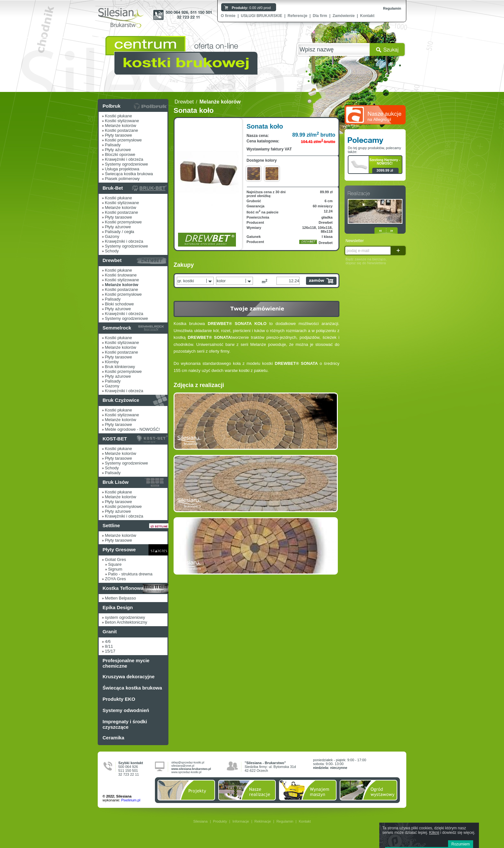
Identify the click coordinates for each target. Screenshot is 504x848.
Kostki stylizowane (122, 121)
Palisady (113, 145)
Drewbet (112, 260)
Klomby (112, 362)
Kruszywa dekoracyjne (129, 677)
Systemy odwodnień (126, 710)
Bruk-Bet (113, 188)
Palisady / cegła (119, 232)
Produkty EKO (119, 699)
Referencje (297, 16)
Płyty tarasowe (118, 135)
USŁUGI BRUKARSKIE (261, 16)
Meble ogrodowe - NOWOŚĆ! (132, 429)
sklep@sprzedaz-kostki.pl (188, 762)
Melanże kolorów (121, 126)
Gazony (112, 236)
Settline (111, 525)
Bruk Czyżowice (121, 400)
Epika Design (118, 607)
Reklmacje (263, 821)
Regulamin (392, 8)
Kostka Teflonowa (123, 588)
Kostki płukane (118, 116)
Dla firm (320, 16)
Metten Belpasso (120, 598)
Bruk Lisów (116, 482)
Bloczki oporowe (120, 154)
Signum (115, 569)
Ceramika (113, 738)
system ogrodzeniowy (125, 617)
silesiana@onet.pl (183, 766)
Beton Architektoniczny (126, 622)
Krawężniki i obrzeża (124, 159)
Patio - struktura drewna (130, 574)
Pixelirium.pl (131, 800)
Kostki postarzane (121, 130)
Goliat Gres (115, 559)
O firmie (228, 16)
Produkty (220, 821)
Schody (112, 251)
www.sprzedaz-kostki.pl (186, 772)
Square (115, 564)
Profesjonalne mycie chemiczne (126, 663)
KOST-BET (115, 439)
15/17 (110, 651)
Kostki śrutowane (121, 275)
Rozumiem (460, 844)
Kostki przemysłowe (123, 140)
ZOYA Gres (115, 579)
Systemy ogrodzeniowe (126, 164)
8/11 (109, 646)
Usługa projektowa (122, 169)
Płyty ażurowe (118, 150)
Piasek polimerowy (122, 179)
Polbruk (112, 106)
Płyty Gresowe (119, 550)
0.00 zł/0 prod (251, 8)
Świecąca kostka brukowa (129, 174)
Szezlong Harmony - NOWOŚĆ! (385, 162)
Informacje (241, 821)
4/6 (108, 641)
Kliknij (434, 833)
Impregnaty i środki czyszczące (125, 724)
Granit (110, 631)
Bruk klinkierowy (120, 367)
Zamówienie (344, 16)
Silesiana (200, 821)
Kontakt (367, 16)
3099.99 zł (385, 170)
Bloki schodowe (119, 304)
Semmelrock (117, 328)
